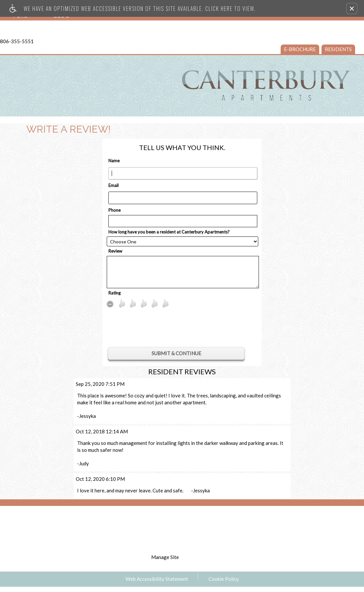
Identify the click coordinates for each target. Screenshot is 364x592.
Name (114, 161)
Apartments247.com (140, 525)
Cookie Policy (224, 579)
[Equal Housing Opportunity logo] (295, 517)
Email (113, 185)
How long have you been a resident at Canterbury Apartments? (169, 232)
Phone (114, 210)
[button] (352, 9)
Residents (338, 49)
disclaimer (183, 539)
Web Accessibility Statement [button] (157, 579)
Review (115, 251)
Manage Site (165, 557)
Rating (114, 293)
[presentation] (175, 329)
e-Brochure (300, 49)
